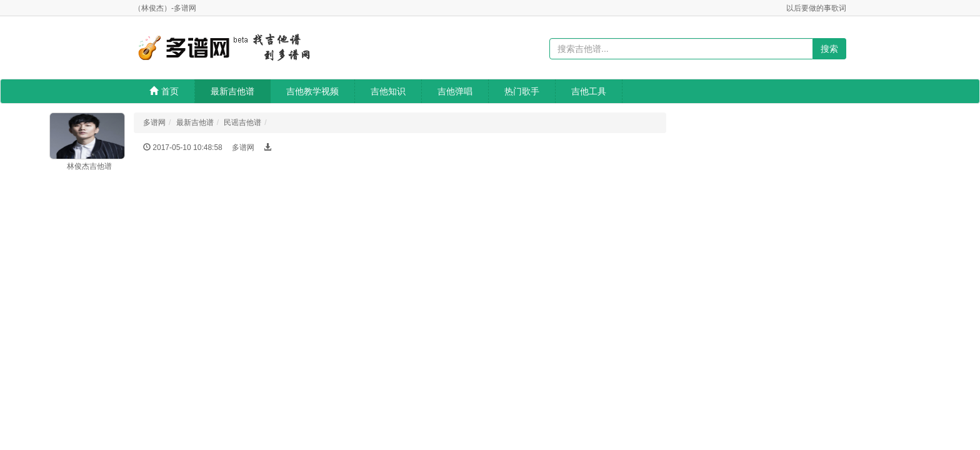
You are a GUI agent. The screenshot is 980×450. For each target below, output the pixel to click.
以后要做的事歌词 (816, 8)
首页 (164, 91)
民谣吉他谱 (242, 122)
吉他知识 (388, 91)
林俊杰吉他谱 (89, 166)
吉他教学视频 (312, 91)
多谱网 (154, 122)
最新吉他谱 (232, 91)
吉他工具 (589, 91)
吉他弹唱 (455, 91)
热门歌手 (522, 91)
